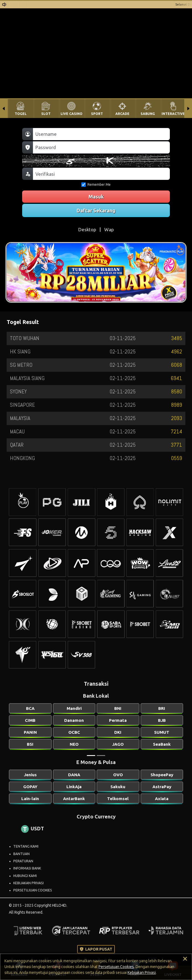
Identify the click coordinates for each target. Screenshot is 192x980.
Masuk (96, 197)
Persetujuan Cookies (116, 967)
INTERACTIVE (173, 114)
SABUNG (148, 114)
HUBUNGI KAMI (25, 876)
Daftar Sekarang (96, 210)
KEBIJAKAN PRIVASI (28, 883)
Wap (109, 229)
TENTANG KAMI (26, 846)
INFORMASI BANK (27, 868)
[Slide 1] (91, 756)
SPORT (97, 114)
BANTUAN (21, 854)
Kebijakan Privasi (142, 973)
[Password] (101, 147)
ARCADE (122, 114)
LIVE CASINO (72, 114)
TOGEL (21, 114)
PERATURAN (23, 861)
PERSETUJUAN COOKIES (33, 890)
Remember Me (96, 185)
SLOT (46, 114)
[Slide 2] (101, 756)
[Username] (101, 134)
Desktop (87, 229)
